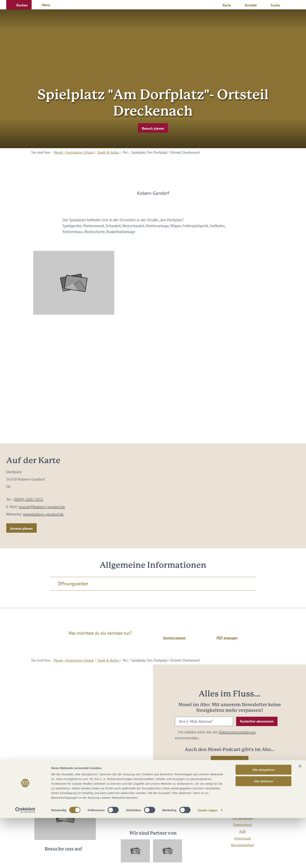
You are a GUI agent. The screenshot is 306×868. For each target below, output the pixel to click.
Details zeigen (208, 860)
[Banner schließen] (300, 816)
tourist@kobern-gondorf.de (42, 507)
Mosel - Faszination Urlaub (74, 152)
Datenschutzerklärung (237, 732)
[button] (19, 5)
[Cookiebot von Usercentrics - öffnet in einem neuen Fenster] (25, 860)
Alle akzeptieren (263, 820)
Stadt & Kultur (108, 152)
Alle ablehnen (263, 831)
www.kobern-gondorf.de (43, 514)
